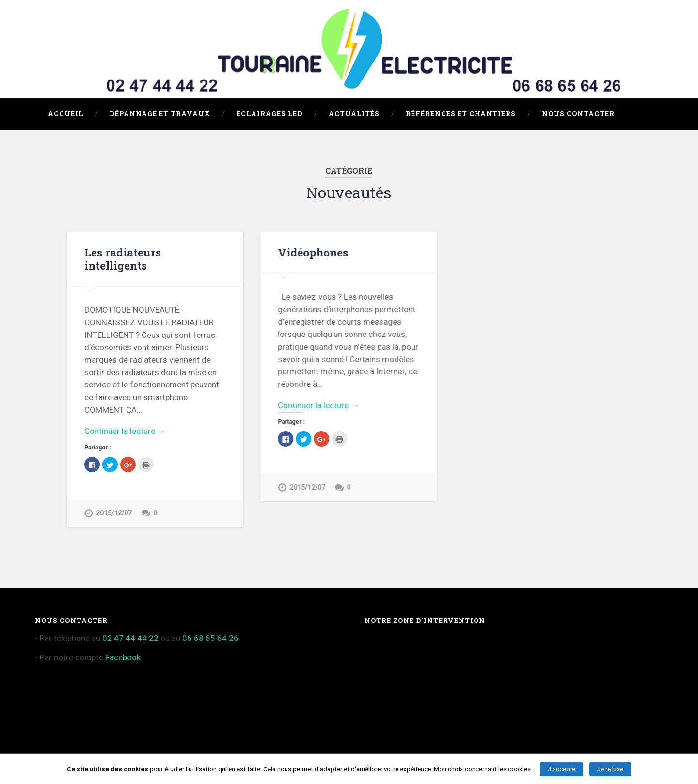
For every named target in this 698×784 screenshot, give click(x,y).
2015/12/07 (114, 513)
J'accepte (562, 769)
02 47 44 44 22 (130, 638)
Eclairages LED (270, 114)
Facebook (123, 657)
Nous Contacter (578, 114)
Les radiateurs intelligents (123, 259)
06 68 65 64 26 (210, 638)
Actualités (354, 114)
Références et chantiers (461, 114)
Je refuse (610, 769)
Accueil (66, 114)
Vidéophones (313, 252)
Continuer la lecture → (125, 431)
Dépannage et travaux (160, 114)
